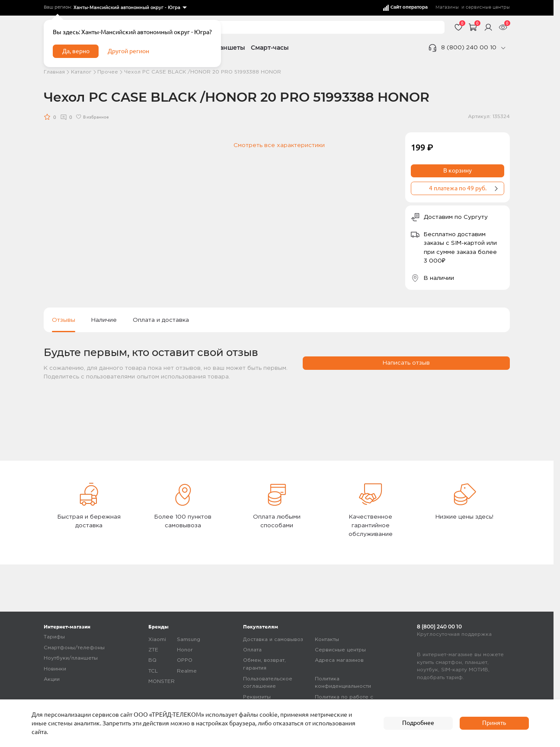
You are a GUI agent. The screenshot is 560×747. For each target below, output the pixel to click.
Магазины (447, 7)
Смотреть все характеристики (279, 145)
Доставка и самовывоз (273, 640)
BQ (152, 660)
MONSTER (162, 681)
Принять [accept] (494, 723)
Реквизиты (257, 697)
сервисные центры (488, 7)
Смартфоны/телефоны (74, 648)
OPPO (185, 660)
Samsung (189, 640)
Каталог (81, 72)
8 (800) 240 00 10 (469, 48)
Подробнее (418, 723)
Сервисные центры (340, 650)
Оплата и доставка (161, 320)
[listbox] (130, 8)
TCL (153, 671)
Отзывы (64, 320)
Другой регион (128, 51)
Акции (52, 679)
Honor (185, 650)
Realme (187, 671)
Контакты (327, 640)
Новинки (55, 669)
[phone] (503, 48)
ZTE (153, 650)
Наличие (104, 320)
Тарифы (54, 637)
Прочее (108, 72)
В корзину (458, 170)
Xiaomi (157, 640)
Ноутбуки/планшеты (71, 658)
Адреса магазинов (339, 660)
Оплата (252, 650)
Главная (54, 72)
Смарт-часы (270, 48)
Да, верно (76, 51)
